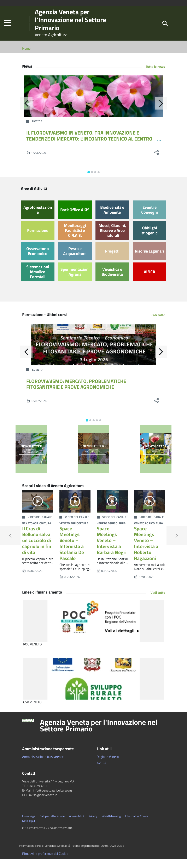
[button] (7, 28)
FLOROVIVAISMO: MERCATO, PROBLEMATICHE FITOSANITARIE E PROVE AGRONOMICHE (76, 393)
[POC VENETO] (94, 630)
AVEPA (102, 772)
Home (26, 57)
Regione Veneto (108, 765)
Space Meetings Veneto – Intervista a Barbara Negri (112, 549)
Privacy (93, 825)
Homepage (29, 825)
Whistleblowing (111, 825)
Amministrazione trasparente (43, 765)
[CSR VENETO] (94, 688)
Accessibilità (77, 825)
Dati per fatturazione (52, 825)
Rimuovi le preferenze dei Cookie (45, 862)
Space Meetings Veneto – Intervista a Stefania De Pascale (72, 552)
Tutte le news (155, 75)
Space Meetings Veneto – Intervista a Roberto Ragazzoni (146, 552)
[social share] (157, 161)
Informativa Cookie (137, 825)
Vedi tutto (158, 324)
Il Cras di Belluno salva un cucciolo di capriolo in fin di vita (37, 549)
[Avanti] (161, 112)
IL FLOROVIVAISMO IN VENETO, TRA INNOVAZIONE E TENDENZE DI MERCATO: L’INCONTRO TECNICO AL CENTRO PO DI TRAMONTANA (89, 148)
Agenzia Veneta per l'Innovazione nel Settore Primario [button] (99, 734)
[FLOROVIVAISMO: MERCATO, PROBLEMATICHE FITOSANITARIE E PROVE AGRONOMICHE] (94, 353)
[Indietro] (26, 112)
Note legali (28, 830)
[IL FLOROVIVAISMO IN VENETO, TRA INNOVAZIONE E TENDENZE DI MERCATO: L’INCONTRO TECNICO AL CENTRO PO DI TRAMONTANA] (94, 105)
